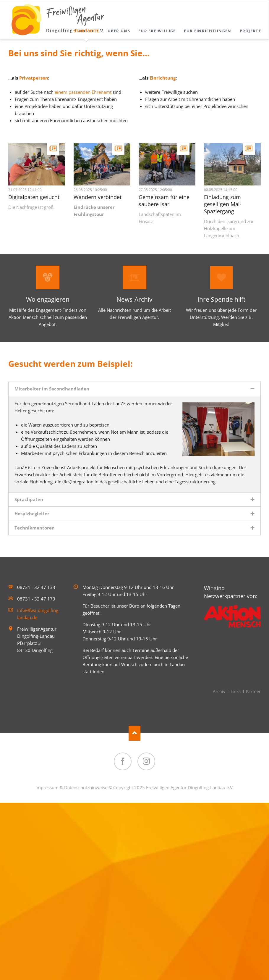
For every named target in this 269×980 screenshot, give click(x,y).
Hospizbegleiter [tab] (32, 514)
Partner (253, 691)
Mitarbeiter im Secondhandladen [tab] (52, 389)
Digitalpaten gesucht (34, 197)
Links (236, 691)
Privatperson (34, 78)
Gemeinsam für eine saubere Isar (164, 201)
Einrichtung (163, 78)
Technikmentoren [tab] (35, 528)
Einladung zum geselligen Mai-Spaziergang (223, 204)
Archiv (219, 691)
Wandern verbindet (98, 197)
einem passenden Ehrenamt (83, 92)
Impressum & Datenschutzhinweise (71, 787)
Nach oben (134, 733)
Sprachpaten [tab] (29, 499)
